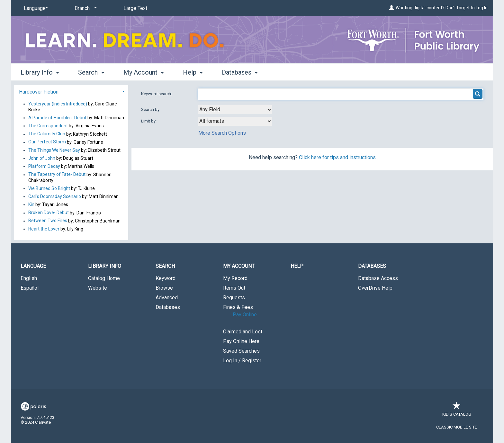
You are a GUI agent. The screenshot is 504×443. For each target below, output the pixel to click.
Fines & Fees (238, 307)
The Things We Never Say (54, 150)
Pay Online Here (241, 341)
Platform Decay (44, 166)
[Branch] (85, 8)
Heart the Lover (44, 229)
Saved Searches (241, 351)
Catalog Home (104, 278)
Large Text (135, 8)
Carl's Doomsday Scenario (55, 196)
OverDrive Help (375, 288)
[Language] (35, 8)
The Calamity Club (47, 134)
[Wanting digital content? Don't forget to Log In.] (392, 8)
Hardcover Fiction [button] (39, 92)
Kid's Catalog (457, 411)
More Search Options (222, 133)
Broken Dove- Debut (49, 213)
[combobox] (235, 110)
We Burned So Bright (49, 188)
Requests (234, 298)
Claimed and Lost (243, 332)
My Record (235, 278)
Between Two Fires (48, 221)
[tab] (71, 91)
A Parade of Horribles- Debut (58, 118)
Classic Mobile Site (457, 427)
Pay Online (245, 315)
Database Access (378, 278)
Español (30, 288)
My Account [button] (144, 72)
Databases (168, 307)
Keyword (166, 278)
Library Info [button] (40, 72)
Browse (164, 288)
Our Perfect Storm (47, 142)
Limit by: (149, 121)
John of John (42, 158)
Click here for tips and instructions (337, 157)
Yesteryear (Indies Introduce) (58, 104)
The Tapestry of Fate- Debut (57, 175)
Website (98, 288)
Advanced (167, 298)
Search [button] (91, 72)
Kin (31, 204)
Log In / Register (242, 361)
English (29, 278)
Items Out (234, 288)
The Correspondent (48, 126)
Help (297, 266)
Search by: (151, 109)
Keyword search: (157, 94)
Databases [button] (240, 72)
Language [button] (33, 266)
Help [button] (193, 72)
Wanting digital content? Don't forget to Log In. (442, 8)
